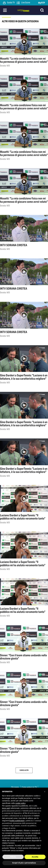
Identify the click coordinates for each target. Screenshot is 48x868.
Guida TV (9, 3)
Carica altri (24, 770)
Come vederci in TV (29, 787)
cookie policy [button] (20, 803)
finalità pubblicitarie (17, 821)
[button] (45, 792)
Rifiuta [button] (13, 857)
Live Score (23, 3)
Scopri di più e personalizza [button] (24, 863)
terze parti (6, 808)
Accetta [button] (35, 857)
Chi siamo (15, 787)
